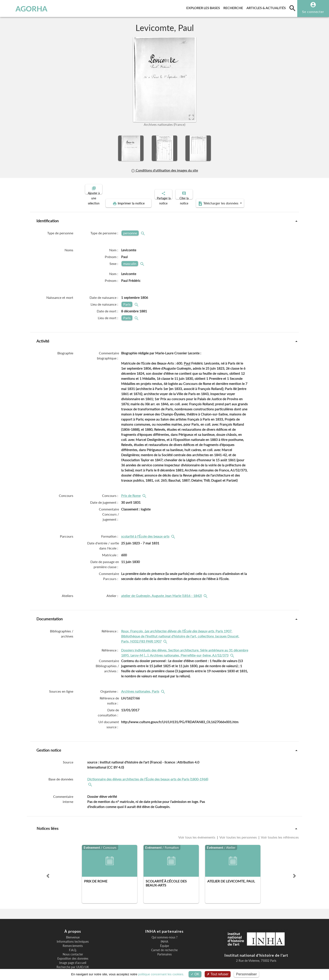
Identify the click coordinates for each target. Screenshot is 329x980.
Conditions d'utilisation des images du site (164, 170)
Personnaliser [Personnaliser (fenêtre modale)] (246, 974)
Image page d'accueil (73, 948)
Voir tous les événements (197, 823)
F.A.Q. (73, 935)
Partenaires (164, 940)
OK (195, 974)
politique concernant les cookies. (161, 974)
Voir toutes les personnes (238, 823)
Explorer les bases (204, 7)
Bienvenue (73, 923)
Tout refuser (218, 974)
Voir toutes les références (279, 823)
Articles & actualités (267, 7)
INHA (164, 927)
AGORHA (26, 8)
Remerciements (73, 931)
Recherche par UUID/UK (73, 952)
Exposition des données (73, 944)
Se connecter (313, 12)
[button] (48, 861)
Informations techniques (73, 927)
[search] (292, 8)
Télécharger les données (261, 189)
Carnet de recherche (164, 935)
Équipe (164, 931)
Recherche (234, 7)
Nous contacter (73, 940)
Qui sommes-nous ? (164, 923)
